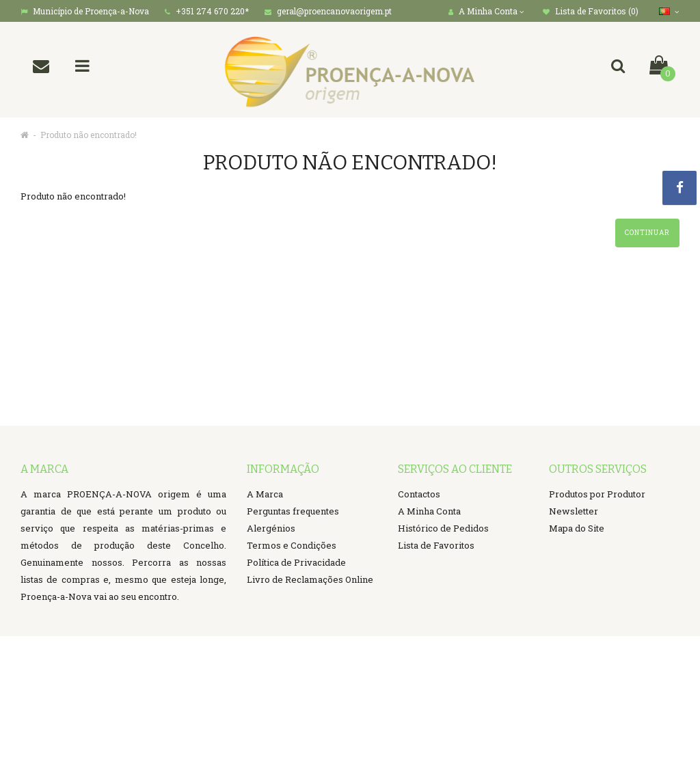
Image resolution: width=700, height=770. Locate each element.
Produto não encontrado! (89, 135)
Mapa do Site (577, 528)
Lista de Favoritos (436, 545)
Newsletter (574, 511)
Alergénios (271, 528)
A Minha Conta (429, 511)
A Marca (265, 494)
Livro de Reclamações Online (310, 579)
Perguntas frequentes (293, 511)
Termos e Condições (292, 545)
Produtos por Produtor (597, 494)
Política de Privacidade (296, 562)
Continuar (647, 233)
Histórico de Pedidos (443, 528)
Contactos (419, 494)
